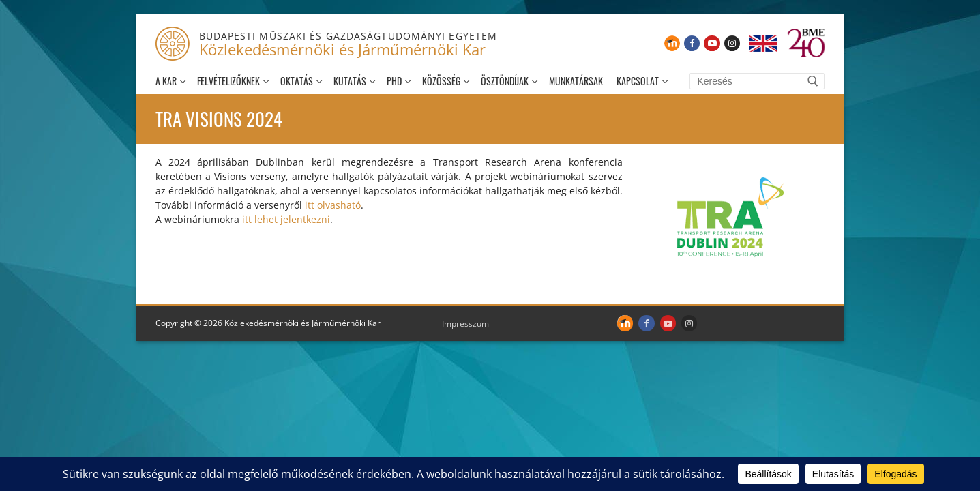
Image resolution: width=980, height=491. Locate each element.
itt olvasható (333, 205)
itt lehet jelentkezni (286, 219)
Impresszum (465, 324)
